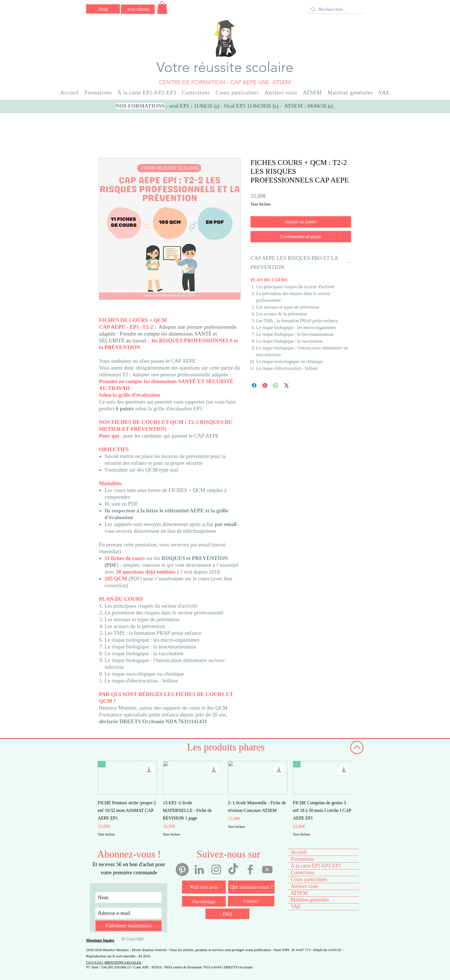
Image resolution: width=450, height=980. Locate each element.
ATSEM (299, 893)
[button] (162, 8)
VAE (296, 907)
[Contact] (251, 901)
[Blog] (103, 9)
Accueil (299, 852)
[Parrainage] (204, 901)
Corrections (303, 873)
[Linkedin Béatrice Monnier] (199, 869)
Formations (302, 859)
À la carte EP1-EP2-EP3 (316, 866)
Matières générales (310, 900)
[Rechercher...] (335, 10)
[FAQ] (227, 914)
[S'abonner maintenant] (129, 926)
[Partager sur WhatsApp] (276, 385)
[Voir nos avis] (204, 887)
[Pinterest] (182, 869)
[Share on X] (286, 385)
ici (217, 106)
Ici (276, 106)
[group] (225, 799)
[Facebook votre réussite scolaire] (250, 869)
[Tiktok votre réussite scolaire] (233, 869)
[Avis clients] (138, 9)
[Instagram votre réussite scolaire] (216, 869)
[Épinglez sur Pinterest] (265, 385)
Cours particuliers (309, 879)
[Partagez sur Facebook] (254, 385)
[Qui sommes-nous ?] (251, 887)
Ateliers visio (304, 886)
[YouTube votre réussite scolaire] (267, 869)
